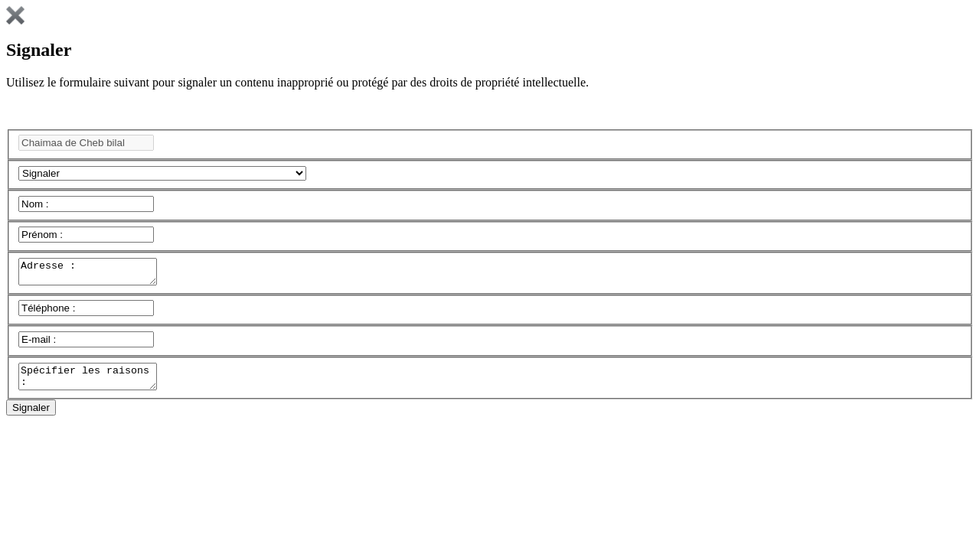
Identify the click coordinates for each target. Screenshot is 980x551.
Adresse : (95, 274)
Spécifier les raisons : (95, 383)
